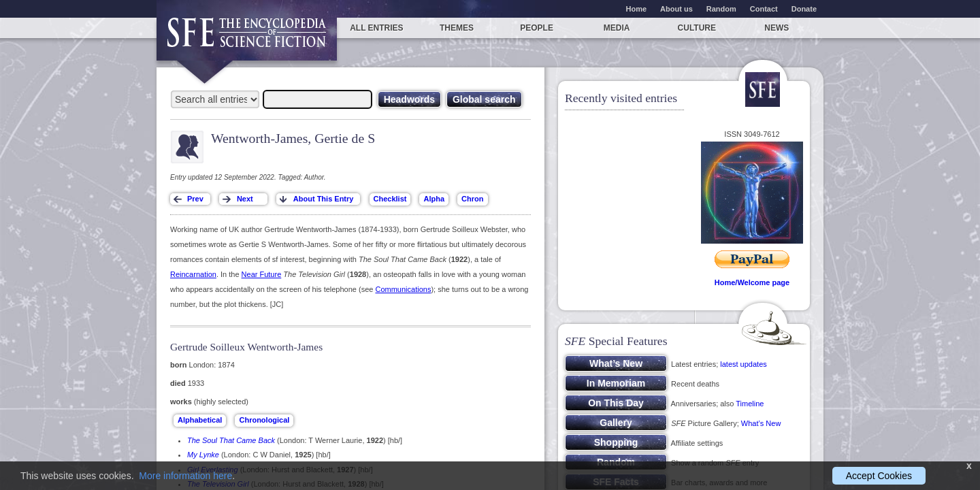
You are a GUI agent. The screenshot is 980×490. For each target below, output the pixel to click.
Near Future (262, 274)
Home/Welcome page (752, 282)
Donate (804, 9)
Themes (457, 28)
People (537, 28)
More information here (185, 476)
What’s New (761, 423)
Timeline (750, 404)
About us (676, 9)
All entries (376, 28)
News (777, 28)
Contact (764, 9)
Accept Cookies (879, 476)
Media (617, 28)
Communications (403, 289)
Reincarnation (193, 274)
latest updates (744, 364)
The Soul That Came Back (231, 440)
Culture (697, 28)
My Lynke (203, 455)
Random (721, 9)
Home (637, 9)
